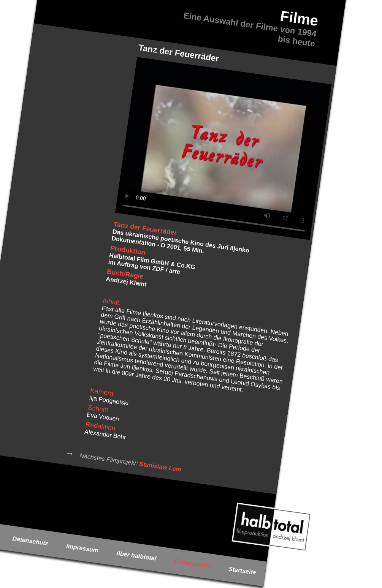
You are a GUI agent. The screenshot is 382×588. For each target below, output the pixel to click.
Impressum (82, 548)
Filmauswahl (193, 563)
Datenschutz (31, 541)
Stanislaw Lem (160, 466)
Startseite (242, 571)
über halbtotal (136, 556)
